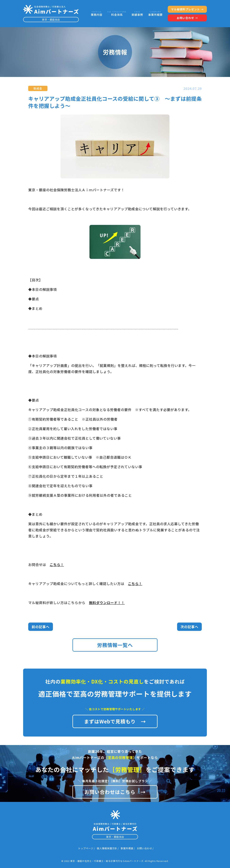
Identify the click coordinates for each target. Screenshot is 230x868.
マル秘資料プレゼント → (187, 9)
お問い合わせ (144, 848)
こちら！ (57, 565)
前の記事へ (41, 627)
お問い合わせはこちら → (115, 792)
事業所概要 (155, 14)
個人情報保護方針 (107, 848)
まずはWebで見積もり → (115, 721)
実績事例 (137, 14)
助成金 (38, 88)
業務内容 (97, 14)
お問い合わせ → (187, 18)
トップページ (86, 848)
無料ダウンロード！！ (107, 603)
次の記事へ (189, 627)
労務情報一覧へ (115, 645)
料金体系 (117, 14)
